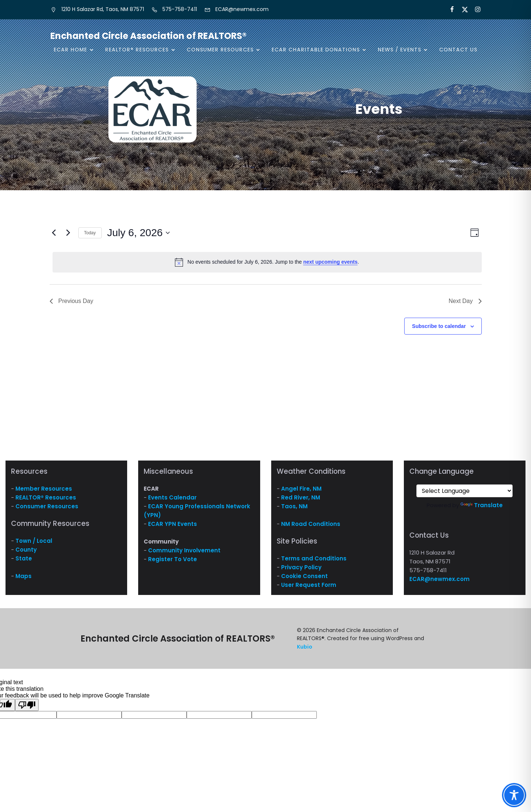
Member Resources (44, 489)
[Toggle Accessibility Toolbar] (514, 795)
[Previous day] (54, 233)
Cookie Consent (304, 576)
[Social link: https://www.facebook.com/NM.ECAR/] (449, 10)
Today (90, 233)
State (24, 558)
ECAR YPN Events (173, 524)
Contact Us (458, 50)
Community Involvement (184, 550)
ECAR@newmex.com (439, 579)
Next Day (465, 301)
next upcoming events (330, 262)
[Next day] (68, 233)
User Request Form (309, 585)
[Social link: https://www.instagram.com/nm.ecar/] (475, 10)
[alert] (267, 262)
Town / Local (34, 541)
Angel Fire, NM (301, 489)
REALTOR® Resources (46, 497)
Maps (24, 576)
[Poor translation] (27, 705)
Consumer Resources (47, 506)
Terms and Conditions (314, 558)
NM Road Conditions (311, 524)
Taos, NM (294, 506)
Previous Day (71, 301)
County (26, 550)
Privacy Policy (301, 567)
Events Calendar (172, 497)
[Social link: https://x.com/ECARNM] (462, 10)
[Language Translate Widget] (464, 491)
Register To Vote (173, 559)
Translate (482, 505)
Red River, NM (301, 497)
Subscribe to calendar (439, 326)
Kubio (305, 647)
